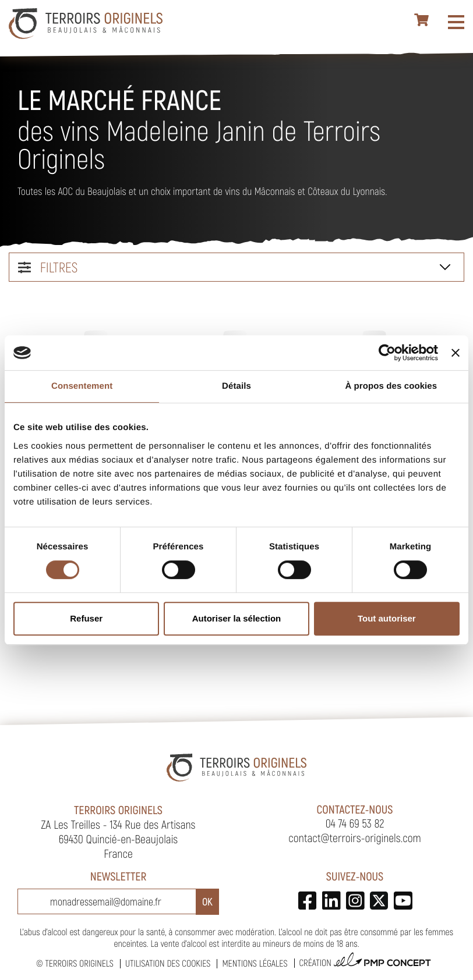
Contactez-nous (355, 809)
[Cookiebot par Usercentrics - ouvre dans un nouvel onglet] (387, 353)
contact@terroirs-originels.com (355, 837)
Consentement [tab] (82, 386)
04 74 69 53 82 (355, 823)
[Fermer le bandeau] (456, 353)
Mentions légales (255, 963)
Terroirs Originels (79, 963)
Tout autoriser (387, 618)
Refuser (86, 618)
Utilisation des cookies (168, 963)
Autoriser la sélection (237, 618)
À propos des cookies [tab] (391, 386)
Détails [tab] (236, 386)
